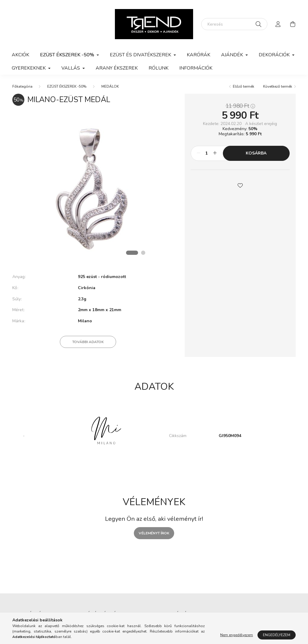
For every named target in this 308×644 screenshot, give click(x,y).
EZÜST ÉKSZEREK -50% (67, 86)
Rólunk (159, 68)
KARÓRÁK (199, 55)
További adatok (88, 342)
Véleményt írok (154, 533)
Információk (196, 68)
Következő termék (278, 86)
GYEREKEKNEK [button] (29, 68)
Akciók (20, 55)
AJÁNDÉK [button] (233, 55)
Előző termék (243, 86)
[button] (240, 185)
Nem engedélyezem (237, 635)
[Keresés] (234, 24)
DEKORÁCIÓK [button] (275, 55)
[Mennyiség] (207, 153)
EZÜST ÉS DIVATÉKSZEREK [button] (141, 55)
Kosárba (256, 153)
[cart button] (293, 24)
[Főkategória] (22, 86)
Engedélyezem (277, 635)
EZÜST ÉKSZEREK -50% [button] (68, 55)
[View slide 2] (143, 253)
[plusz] (215, 153)
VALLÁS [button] (71, 68)
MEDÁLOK (110, 86)
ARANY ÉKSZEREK (117, 68)
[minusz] (199, 153)
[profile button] (278, 24)
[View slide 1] (132, 253)
